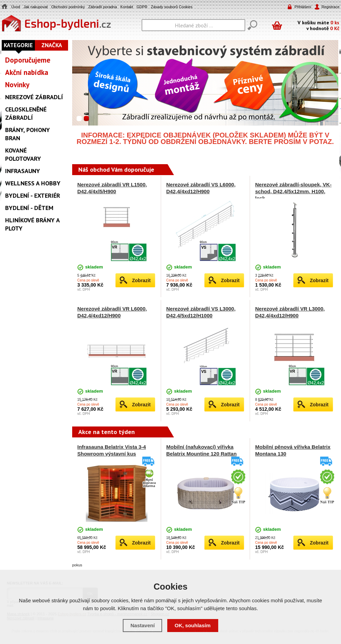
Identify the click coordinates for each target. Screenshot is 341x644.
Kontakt (127, 7)
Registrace (330, 7)
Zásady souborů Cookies (172, 7)
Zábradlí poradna (103, 7)
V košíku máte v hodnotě (318, 25)
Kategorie (18, 45)
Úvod (16, 7)
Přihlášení (303, 7)
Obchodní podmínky (68, 7)
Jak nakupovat (36, 7)
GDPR (142, 7)
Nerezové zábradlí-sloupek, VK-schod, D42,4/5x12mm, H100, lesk (293, 191)
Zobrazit (141, 280)
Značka (52, 45)
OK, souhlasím (193, 625)
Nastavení (142, 625)
